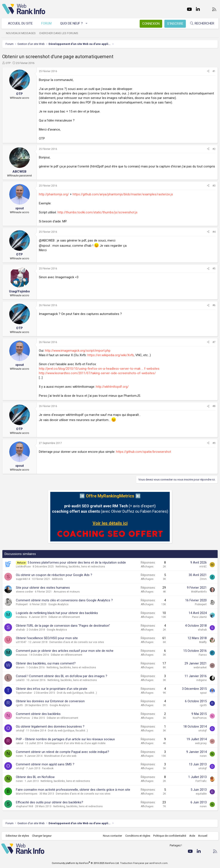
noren (19, 756)
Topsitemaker (24, 693)
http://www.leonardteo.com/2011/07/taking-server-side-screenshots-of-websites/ (97, 373)
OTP (8, 63)
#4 (214, 232)
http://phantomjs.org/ (54, 194)
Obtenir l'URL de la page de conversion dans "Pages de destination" (63, 626)
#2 (214, 149)
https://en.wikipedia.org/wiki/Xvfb (111, 355)
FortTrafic (201, 781)
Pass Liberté (199, 617)
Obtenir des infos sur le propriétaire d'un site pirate (52, 689)
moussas (22, 655)
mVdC (203, 567)
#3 (214, 186)
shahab (20, 630)
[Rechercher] (201, 24)
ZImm (203, 579)
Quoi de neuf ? (72, 23)
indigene (202, 680)
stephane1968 (24, 806)
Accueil (202, 836)
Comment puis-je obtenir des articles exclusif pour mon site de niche (65, 651)
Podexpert (22, 604)
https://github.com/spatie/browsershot (144, 452)
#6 (214, 305)
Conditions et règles (137, 836)
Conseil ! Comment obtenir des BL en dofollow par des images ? (62, 676)
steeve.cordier (24, 592)
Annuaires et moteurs (67, 592)
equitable (201, 794)
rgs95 (19, 705)
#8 (214, 406)
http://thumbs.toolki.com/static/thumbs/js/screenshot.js (98, 212)
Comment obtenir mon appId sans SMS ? (45, 764)
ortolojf (20, 731)
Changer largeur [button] (43, 836)
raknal (20, 743)
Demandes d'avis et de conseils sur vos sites (77, 642)
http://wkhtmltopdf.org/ (112, 387)
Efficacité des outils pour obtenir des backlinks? (50, 802)
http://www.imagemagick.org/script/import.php (78, 351)
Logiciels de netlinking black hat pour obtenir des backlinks (57, 613)
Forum (47, 23)
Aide (191, 836)
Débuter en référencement (64, 617)
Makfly (203, 642)
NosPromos (23, 718)
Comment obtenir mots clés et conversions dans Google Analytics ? (64, 600)
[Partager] (208, 71)
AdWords (57, 579)
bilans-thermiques (27, 794)
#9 (214, 443)
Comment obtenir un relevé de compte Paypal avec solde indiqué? (63, 752)
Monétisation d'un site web (60, 756)
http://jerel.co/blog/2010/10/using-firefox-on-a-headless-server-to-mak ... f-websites (99, 369)
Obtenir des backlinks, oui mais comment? (46, 663)
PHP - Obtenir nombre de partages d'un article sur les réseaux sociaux (65, 739)
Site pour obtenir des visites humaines (43, 588)
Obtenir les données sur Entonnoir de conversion (50, 701)
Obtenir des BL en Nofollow (35, 777)
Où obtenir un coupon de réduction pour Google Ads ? (54, 575)
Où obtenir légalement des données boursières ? (50, 727)
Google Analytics (58, 604)
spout (203, 693)
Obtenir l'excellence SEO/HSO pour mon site (47, 638)
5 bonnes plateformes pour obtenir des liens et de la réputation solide (77, 562)
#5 (214, 269)
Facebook (48, 768)
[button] (88, 24)
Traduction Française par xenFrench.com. (144, 863)
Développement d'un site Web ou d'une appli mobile (75, 743)
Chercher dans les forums (60, 33)
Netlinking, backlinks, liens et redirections (80, 567)
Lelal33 (20, 680)
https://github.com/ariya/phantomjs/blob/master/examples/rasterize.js (123, 194)
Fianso (203, 655)
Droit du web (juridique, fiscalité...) (77, 693)
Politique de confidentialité (169, 836)
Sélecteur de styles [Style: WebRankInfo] (18, 836)
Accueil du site (21, 23)
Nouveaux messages (22, 33)
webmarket (200, 667)
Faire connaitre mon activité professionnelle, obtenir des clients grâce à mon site (73, 790)
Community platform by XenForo (86, 863)
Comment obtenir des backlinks (38, 714)
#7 (214, 342)
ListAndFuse (23, 567)
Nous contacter (112, 836)
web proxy (201, 743)
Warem (20, 667)
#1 (214, 71)
